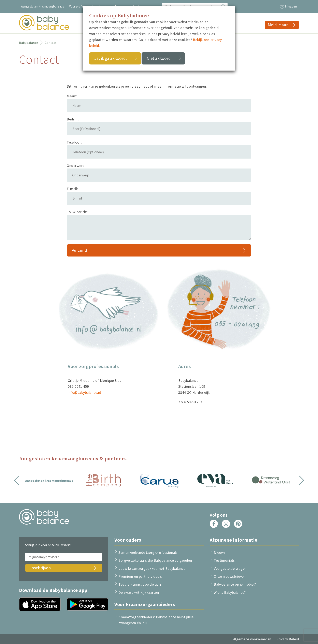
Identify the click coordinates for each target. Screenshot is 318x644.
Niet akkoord (159, 58)
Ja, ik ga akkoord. (111, 58)
